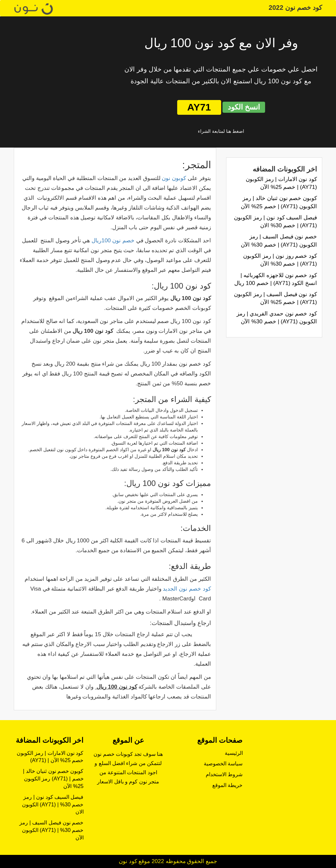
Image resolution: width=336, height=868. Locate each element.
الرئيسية (234, 753)
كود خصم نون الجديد (187, 589)
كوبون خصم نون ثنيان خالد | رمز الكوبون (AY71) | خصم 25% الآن (53, 779)
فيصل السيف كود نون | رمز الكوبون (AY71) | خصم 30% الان (53, 805)
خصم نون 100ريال (113, 241)
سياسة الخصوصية (223, 764)
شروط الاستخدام (224, 774)
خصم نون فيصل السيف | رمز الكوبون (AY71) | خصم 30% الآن (51, 830)
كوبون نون (174, 178)
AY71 (199, 107)
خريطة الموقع (227, 785)
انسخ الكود (244, 107)
